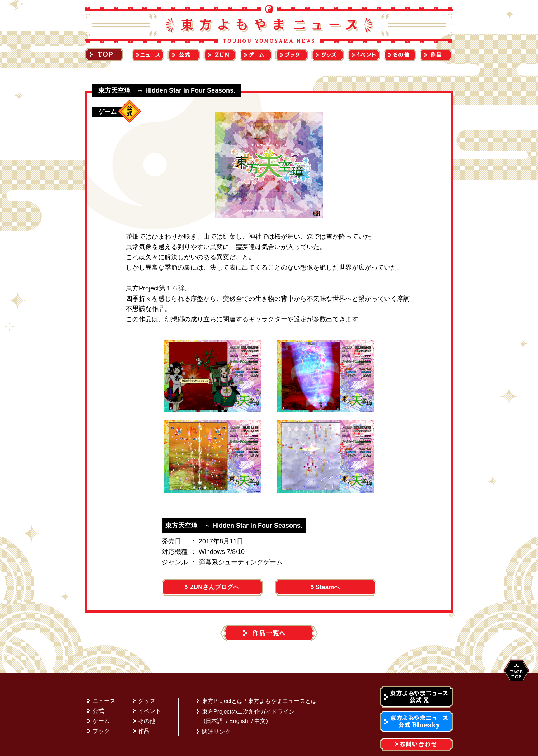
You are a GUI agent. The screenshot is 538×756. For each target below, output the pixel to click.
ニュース (104, 687)
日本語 (214, 707)
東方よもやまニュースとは (282, 687)
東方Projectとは (222, 687)
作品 (144, 717)
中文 (260, 707)
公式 (98, 697)
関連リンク (216, 718)
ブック (101, 717)
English (239, 707)
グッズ (147, 687)
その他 (147, 707)
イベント (150, 697)
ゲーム (101, 707)
